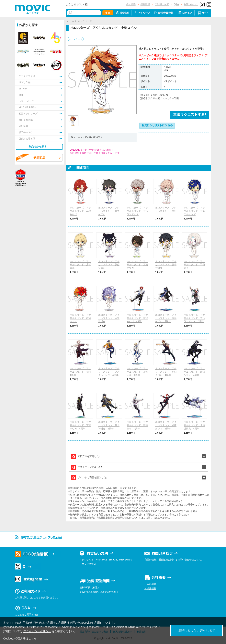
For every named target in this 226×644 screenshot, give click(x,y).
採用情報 (145, 4)
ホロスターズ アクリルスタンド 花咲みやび (80, 211)
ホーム (71, 21)
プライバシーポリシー (37, 631)
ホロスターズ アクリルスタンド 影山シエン (109, 265)
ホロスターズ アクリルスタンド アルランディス (137, 211)
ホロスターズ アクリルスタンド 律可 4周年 (82, 372)
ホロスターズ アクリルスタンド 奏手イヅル (109, 211)
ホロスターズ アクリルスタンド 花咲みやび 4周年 (137, 318)
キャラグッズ (85, 21)
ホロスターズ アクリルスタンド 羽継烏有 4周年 (137, 425)
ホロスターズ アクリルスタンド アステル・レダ (194, 211)
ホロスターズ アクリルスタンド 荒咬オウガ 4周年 (80, 425)
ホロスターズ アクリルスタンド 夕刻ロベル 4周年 (166, 372)
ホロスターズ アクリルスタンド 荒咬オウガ (137, 265)
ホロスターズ (76, 39)
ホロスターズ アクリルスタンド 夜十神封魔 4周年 (109, 425)
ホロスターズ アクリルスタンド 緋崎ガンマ (80, 318)
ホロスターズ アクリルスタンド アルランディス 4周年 (194, 318)
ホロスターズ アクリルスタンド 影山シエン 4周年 (194, 372)
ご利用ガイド (162, 4)
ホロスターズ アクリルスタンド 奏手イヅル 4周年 (166, 318)
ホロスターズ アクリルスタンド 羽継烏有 (194, 265)
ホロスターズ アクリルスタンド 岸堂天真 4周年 (137, 372)
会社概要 (131, 4)
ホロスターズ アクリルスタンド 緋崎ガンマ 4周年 (166, 425)
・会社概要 (150, 584)
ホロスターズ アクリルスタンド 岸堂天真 (80, 265)
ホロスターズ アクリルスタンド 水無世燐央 (109, 318)
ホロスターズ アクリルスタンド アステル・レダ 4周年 (109, 372)
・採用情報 (150, 589)
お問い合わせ (191, 4)
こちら (32, 639)
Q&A (176, 4)
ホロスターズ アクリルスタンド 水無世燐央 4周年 (194, 425)
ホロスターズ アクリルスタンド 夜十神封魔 (166, 265)
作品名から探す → (39, 147)
